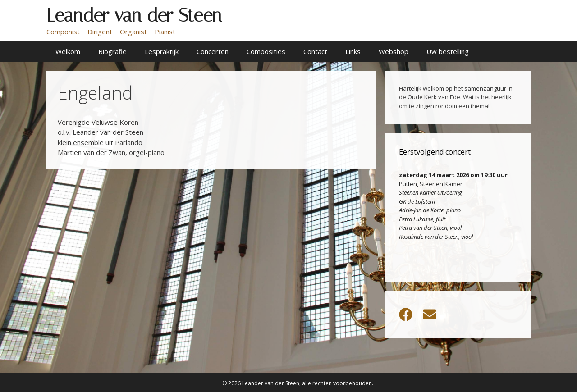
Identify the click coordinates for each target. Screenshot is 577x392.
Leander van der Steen (134, 15)
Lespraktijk (162, 51)
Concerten (213, 51)
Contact (315, 51)
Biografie (112, 51)
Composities (266, 51)
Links (353, 51)
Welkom (68, 51)
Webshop (394, 51)
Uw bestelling (448, 51)
